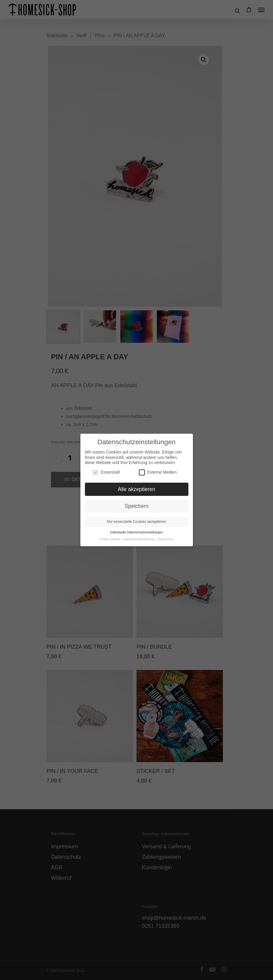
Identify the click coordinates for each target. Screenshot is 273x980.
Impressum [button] (166, 535)
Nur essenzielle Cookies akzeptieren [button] (136, 517)
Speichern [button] (137, 502)
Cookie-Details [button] (110, 535)
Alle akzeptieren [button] (137, 485)
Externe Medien (158, 468)
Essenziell (106, 468)
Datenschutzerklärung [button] (139, 535)
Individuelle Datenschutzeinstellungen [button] (136, 528)
